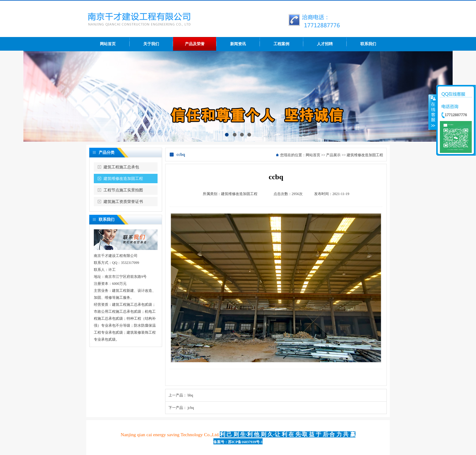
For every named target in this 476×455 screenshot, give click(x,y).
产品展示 (333, 155)
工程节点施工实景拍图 (123, 190)
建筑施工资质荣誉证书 (123, 202)
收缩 (433, 112)
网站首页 (313, 155)
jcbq (191, 408)
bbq (190, 395)
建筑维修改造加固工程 (123, 179)
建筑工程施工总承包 (121, 167)
